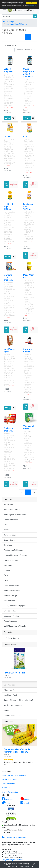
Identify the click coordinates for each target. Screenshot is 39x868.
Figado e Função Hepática (13, 550)
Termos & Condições (9, 780)
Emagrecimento (10, 540)
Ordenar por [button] (10, 46)
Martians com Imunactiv (13, 705)
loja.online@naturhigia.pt (12, 860)
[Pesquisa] (17, 16)
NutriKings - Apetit (9, 350)
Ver (7, 118)
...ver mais (9, 107)
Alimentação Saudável (12, 510)
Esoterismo (8, 545)
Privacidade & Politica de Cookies (14, 775)
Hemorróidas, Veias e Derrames (15, 555)
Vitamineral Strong (29, 427)
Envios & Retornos (8, 784)
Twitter (6, 803)
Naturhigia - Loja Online (21, 10)
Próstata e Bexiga (10, 596)
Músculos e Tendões (11, 616)
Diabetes (7, 530)
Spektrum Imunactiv (8, 430)
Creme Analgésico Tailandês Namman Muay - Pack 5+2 (17, 751)
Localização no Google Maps (14, 837)
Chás (6, 525)
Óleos (6, 575)
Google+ (25, 799)
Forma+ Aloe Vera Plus (14, 673)
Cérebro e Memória (11, 520)
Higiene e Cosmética (11, 560)
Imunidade (8, 565)
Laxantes (7, 570)
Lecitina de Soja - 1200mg (9, 207)
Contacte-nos (6, 788)
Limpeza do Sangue (11, 611)
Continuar (32, 3)
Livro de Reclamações (10, 792)
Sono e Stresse (9, 601)
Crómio (7, 137)
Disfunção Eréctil (10, 535)
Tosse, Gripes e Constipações (15, 606)
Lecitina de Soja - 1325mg (28, 207)
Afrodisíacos (8, 505)
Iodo (25, 137)
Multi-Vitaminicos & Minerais (16, 24)
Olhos (6, 581)
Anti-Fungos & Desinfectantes (15, 515)
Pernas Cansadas (10, 621)
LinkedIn (25, 803)
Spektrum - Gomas (28, 350)
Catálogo (11, 22)
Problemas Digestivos (12, 591)
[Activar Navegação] (5, 10)
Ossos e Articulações (12, 586)
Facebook (7, 799)
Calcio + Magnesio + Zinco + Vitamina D (29, 73)
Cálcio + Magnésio (8, 70)
